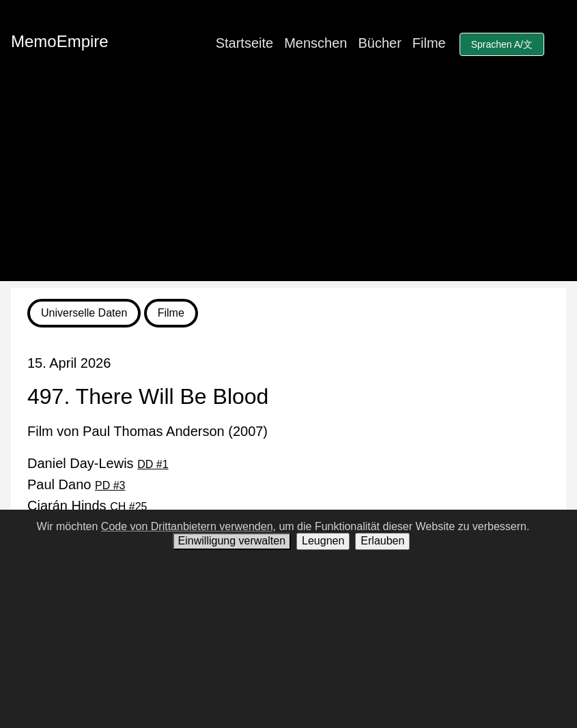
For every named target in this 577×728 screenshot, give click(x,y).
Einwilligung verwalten (232, 541)
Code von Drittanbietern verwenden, (188, 526)
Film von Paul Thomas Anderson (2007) (147, 431)
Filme (429, 43)
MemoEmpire (60, 41)
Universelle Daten (84, 313)
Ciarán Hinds (87, 506)
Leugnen (323, 541)
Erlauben (382, 541)
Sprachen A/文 (502, 44)
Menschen (315, 43)
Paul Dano (76, 484)
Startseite (244, 43)
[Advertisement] (288, 186)
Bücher (379, 43)
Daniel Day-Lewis (98, 463)
